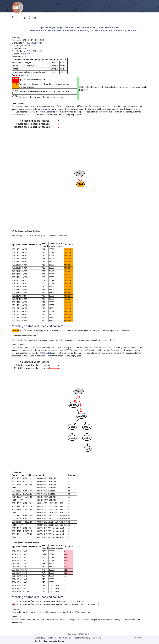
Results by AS (85, 30)
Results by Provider (126, 30)
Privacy (138, 638)
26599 (27, 46)
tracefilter (19, 340)
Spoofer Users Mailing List (112, 620)
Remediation (70, 30)
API (101, 27)
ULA (32, 66)
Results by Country (105, 30)
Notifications (111, 27)
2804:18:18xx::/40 (35, 51)
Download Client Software (77, 27)
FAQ (95, 27)
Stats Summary (38, 30)
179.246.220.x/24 (34, 43)
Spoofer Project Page (51, 27)
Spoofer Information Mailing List (64, 620)
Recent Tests (54, 30)
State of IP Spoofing (76, 612)
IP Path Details (45, 112)
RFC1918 (24, 66)
